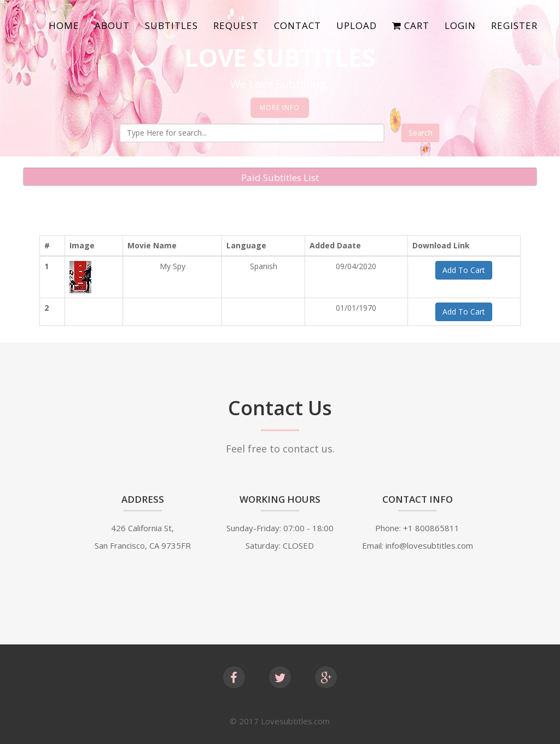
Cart (411, 25)
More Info (280, 107)
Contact (297, 25)
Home (64, 25)
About (112, 25)
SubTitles (171, 25)
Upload (357, 25)
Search (421, 133)
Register (514, 25)
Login (460, 25)
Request (236, 25)
